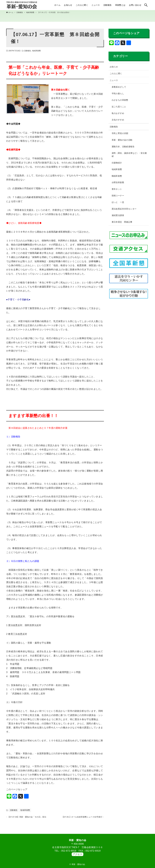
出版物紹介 (117, 163)
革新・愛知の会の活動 (122, 140)
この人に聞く (116, 73)
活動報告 (27, 51)
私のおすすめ (118, 113)
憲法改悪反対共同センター (124, 209)
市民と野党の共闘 (120, 133)
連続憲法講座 (118, 215)
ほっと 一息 (118, 202)
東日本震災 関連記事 (122, 222)
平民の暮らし (118, 94)
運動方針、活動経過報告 (123, 147)
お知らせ (114, 67)
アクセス (78, 854)
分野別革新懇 (118, 182)
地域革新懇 (36, 51)
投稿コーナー (118, 196)
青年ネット (117, 189)
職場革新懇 (117, 176)
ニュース (114, 80)
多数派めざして (119, 87)
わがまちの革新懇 (120, 100)
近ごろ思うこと (119, 107)
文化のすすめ (118, 120)
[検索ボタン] (146, 5)
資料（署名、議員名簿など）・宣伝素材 (129, 155)
